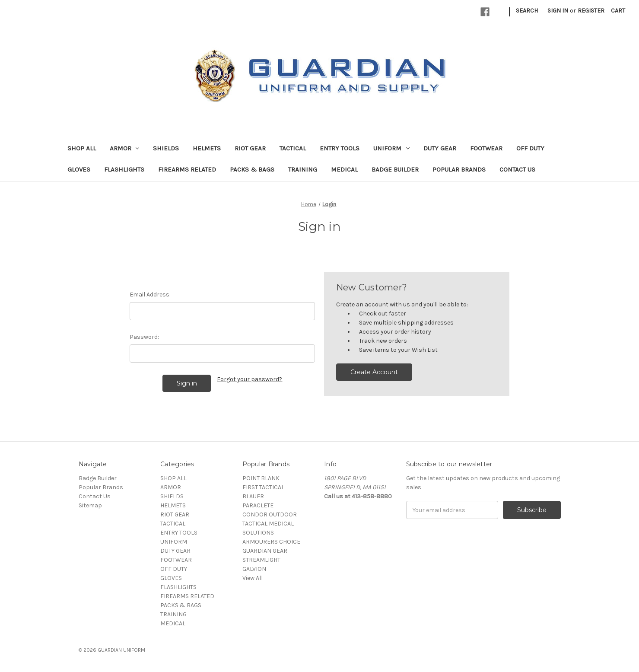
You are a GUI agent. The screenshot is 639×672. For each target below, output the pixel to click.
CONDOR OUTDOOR (270, 514)
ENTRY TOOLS (340, 148)
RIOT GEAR (250, 148)
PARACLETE (258, 505)
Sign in (558, 11)
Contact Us (517, 169)
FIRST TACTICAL (263, 487)
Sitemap (90, 505)
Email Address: (150, 295)
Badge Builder (395, 169)
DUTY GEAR (440, 148)
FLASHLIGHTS (124, 169)
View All (253, 578)
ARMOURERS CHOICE (271, 542)
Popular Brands (459, 169)
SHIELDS (166, 148)
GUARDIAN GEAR (265, 551)
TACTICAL (293, 148)
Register (591, 11)
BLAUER (253, 496)
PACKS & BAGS (252, 169)
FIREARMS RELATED (187, 169)
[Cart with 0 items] (618, 11)
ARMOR (125, 148)
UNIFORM (391, 148)
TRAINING (303, 169)
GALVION (254, 569)
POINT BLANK (261, 478)
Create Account (374, 372)
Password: (144, 337)
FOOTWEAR (486, 148)
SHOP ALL (82, 148)
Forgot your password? (250, 379)
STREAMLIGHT (261, 560)
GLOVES (79, 169)
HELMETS (207, 148)
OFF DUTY (530, 148)
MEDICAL (344, 169)
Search (527, 11)
